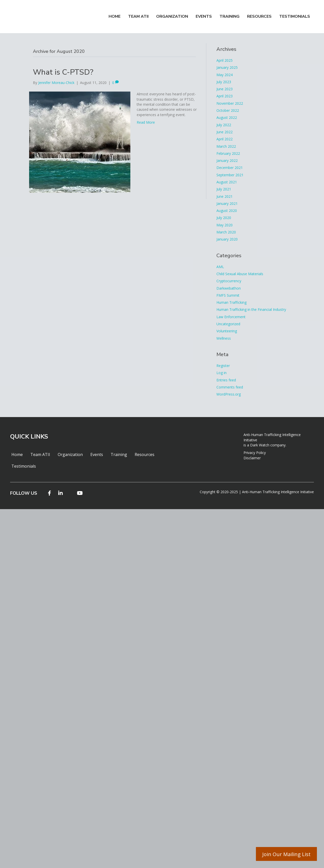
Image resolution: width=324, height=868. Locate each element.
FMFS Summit (228, 295)
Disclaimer (252, 458)
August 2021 (227, 182)
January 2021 (227, 203)
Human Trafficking (231, 302)
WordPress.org (229, 394)
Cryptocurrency (229, 281)
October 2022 (228, 110)
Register (223, 366)
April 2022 (225, 139)
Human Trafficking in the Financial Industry (251, 309)
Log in (221, 373)
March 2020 (226, 232)
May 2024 (225, 75)
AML (220, 267)
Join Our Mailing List (285, 854)
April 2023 (225, 96)
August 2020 (227, 211)
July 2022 (224, 125)
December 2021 (230, 168)
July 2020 (224, 218)
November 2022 (230, 103)
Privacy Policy (255, 453)
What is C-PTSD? (63, 72)
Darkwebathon (229, 288)
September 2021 (230, 175)
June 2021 (225, 196)
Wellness (224, 338)
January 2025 (227, 67)
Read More (146, 122)
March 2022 (226, 146)
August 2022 (227, 117)
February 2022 (228, 153)
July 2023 (224, 82)
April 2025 (225, 60)
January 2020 (227, 239)
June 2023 (225, 89)
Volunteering (227, 331)
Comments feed (230, 387)
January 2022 (227, 160)
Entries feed (226, 380)
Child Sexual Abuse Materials (240, 274)
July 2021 (224, 189)
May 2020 (225, 225)
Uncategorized (228, 324)
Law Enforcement (231, 317)
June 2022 (225, 132)
